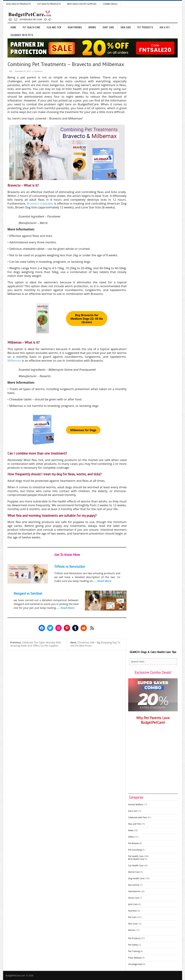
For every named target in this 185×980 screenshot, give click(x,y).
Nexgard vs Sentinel (28, 593)
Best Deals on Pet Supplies (82, 4)
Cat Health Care (136, 865)
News (131, 830)
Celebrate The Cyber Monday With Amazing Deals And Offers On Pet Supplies (36, 644)
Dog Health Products (19, 4)
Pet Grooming (135, 850)
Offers (131, 837)
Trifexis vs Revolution (70, 567)
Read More (104, 581)
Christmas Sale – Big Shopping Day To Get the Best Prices (95, 644)
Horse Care (134, 898)
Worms (92, 27)
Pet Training (134, 951)
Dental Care (134, 872)
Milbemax (14, 360)
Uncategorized (135, 964)
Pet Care (132, 917)
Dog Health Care (136, 878)
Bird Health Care (136, 859)
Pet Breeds (134, 843)
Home (13, 27)
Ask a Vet (165, 27)
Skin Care (126, 27)
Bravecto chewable (40, 203)
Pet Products (145, 27)
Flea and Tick (54, 27)
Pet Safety (133, 945)
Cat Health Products (49, 4)
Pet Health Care (32, 27)
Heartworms (75, 27)
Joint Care (108, 27)
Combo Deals (110, 4)
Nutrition (133, 911)
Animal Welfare (136, 805)
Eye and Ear (134, 885)
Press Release (135, 958)
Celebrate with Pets (22, 35)
